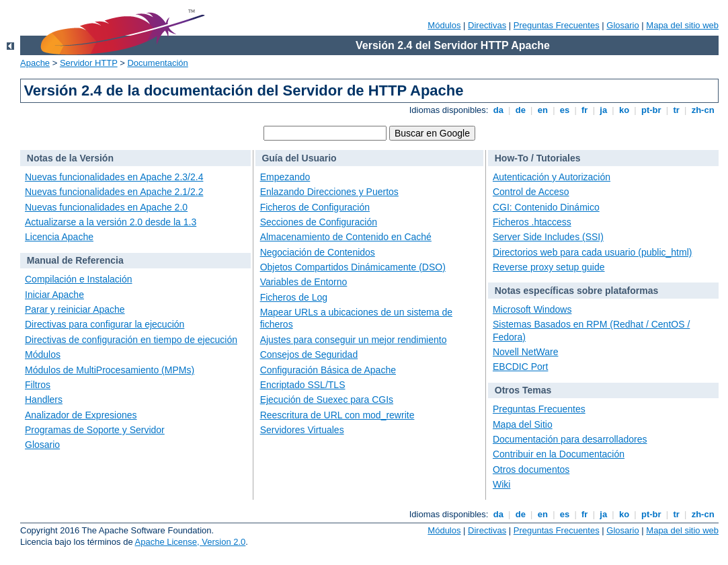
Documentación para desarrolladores (570, 439)
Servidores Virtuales (302, 430)
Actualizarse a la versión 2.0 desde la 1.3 (111, 222)
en (542, 110)
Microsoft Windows (532, 309)
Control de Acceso (531, 192)
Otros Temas (523, 390)
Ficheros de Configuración (315, 207)
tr (677, 110)
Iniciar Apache (54, 295)
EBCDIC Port (520, 367)
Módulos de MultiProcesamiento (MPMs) (110, 370)
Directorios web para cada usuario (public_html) (592, 252)
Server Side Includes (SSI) (548, 237)
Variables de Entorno (304, 282)
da (498, 110)
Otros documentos (531, 469)
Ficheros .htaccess (532, 222)
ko (624, 110)
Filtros (38, 385)
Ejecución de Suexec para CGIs (327, 400)
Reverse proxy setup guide (549, 267)
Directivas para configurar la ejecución (105, 324)
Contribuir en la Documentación (559, 454)
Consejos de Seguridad (309, 354)
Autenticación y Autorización (552, 177)
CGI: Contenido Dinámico (546, 207)
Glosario (622, 25)
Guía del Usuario (299, 158)
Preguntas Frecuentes (557, 25)
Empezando (285, 177)
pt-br (651, 110)
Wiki (501, 484)
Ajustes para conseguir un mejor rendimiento (354, 340)
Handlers (44, 400)
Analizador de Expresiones (81, 415)
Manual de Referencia (75, 260)
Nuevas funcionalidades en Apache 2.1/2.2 (114, 192)
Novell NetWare (526, 352)
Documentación (157, 63)
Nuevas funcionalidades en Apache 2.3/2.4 (114, 177)
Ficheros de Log (294, 297)
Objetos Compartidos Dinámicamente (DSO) (353, 267)
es (565, 110)
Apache (35, 63)
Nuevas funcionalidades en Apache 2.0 (106, 207)
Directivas (487, 25)
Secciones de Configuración (319, 222)
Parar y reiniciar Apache (75, 309)
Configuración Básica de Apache (328, 370)
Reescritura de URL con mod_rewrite (337, 415)
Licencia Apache (59, 237)
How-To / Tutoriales (538, 158)
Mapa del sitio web (682, 25)
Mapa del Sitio (523, 424)
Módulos (444, 25)
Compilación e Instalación (79, 279)
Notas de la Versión (70, 158)
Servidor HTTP (89, 63)
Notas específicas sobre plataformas (577, 291)
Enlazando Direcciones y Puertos (329, 192)
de (520, 110)
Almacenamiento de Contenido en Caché (346, 237)
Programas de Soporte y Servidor (95, 430)
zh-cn (703, 110)
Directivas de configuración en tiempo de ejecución (131, 340)
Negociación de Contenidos (318, 252)
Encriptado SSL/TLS (303, 385)
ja (604, 110)
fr (584, 110)
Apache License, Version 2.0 (191, 542)
